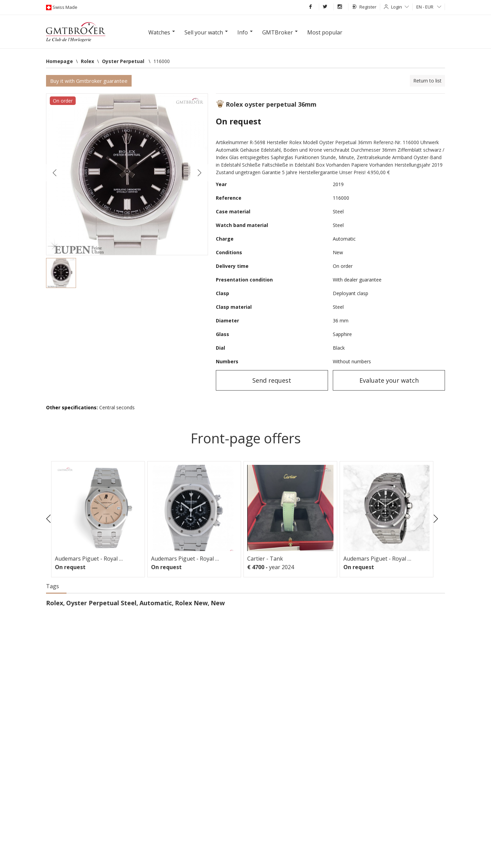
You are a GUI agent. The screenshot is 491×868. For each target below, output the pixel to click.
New (218, 603)
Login (400, 7)
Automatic (156, 603)
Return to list (427, 81)
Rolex (55, 603)
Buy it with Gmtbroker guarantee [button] (89, 81)
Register (364, 7)
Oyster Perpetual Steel (101, 603)
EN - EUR (429, 7)
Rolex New (191, 603)
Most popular (325, 32)
